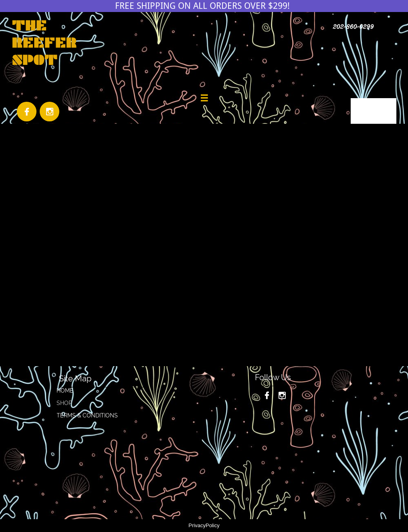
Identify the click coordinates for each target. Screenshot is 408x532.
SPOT (34, 60)
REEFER (44, 43)
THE (29, 25)
